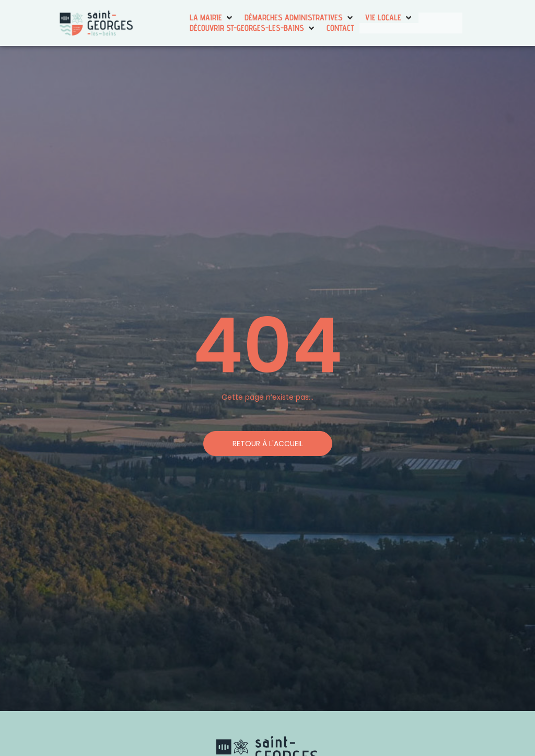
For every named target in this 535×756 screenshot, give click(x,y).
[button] (212, 18)
